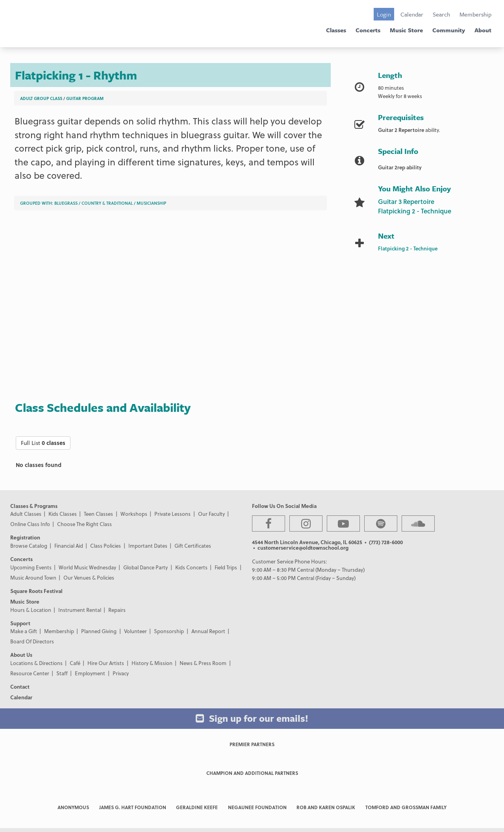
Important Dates (148, 546)
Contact (20, 687)
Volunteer (135, 631)
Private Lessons (172, 514)
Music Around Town (33, 577)
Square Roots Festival (36, 591)
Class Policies (106, 546)
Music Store (406, 30)
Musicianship (151, 203)
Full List (43, 443)
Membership (475, 14)
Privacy (121, 673)
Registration (25, 537)
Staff (62, 673)
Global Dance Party (145, 567)
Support (20, 623)
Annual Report (208, 631)
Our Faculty (211, 514)
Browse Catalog (29, 546)
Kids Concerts (191, 567)
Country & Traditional (107, 203)
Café (75, 663)
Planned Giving (99, 631)
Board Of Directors (32, 641)
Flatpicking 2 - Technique (415, 211)
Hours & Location (31, 610)
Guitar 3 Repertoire (406, 201)
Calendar (412, 14)
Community (449, 30)
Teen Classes (98, 514)
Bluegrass (66, 203)
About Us (21, 655)
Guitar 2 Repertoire (401, 130)
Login (384, 14)
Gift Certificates (193, 546)
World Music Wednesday (87, 567)
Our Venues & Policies (89, 577)
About (483, 30)
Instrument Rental (80, 610)
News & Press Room (203, 663)
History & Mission (152, 663)
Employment (90, 673)
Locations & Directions (36, 663)
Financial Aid (69, 546)
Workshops (134, 514)
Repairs (117, 610)
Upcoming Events (31, 567)
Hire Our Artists (106, 663)
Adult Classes (26, 514)
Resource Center (30, 673)
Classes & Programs (34, 506)
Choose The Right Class (84, 524)
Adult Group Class (41, 98)
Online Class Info (30, 524)
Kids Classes (63, 514)
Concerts (368, 30)
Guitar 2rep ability (400, 167)
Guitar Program (85, 98)
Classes (336, 30)
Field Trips (226, 567)
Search (441, 14)
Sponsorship (169, 631)
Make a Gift (24, 631)
